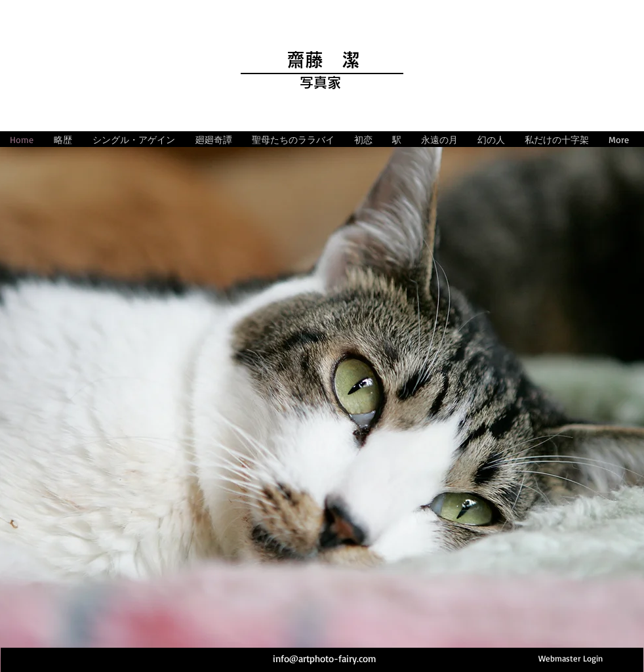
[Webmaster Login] (570, 658)
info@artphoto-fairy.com (325, 659)
